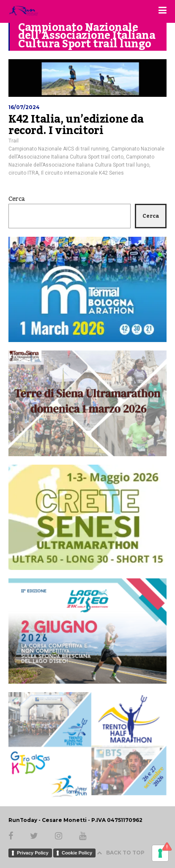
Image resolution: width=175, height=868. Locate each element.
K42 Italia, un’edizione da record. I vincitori (76, 125)
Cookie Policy (77, 853)
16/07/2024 (24, 107)
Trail (14, 141)
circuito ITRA (23, 173)
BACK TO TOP (121, 853)
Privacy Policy (33, 853)
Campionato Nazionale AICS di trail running (59, 149)
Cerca (17, 199)
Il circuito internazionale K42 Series (82, 173)
